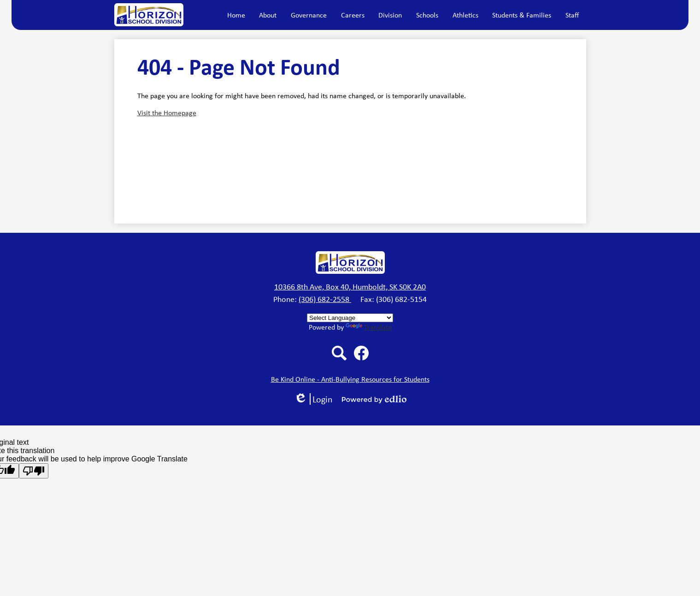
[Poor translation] (34, 471)
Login (313, 399)
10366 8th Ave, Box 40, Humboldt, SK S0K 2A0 (350, 287)
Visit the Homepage (167, 113)
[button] (268, 15)
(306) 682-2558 (325, 299)
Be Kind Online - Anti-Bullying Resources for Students (350, 379)
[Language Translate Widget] (350, 318)
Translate (369, 327)
